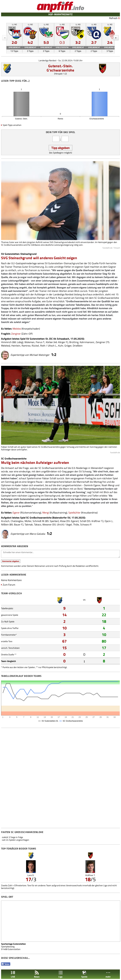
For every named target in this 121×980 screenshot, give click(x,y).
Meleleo (17, 329)
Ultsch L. (52, 346)
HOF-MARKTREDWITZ (60, 14)
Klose (63, 521)
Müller (28, 521)
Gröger (68, 346)
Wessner (47, 524)
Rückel (35, 346)
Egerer (16, 513)
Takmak (29, 524)
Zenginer (16, 334)
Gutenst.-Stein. (60, 66)
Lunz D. (31, 875)
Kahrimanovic (87, 342)
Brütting (74, 342)
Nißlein (5, 524)
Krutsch (5, 521)
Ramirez (26, 346)
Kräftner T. (97, 521)
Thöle (76, 524)
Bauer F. (18, 524)
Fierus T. (40, 342)
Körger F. (63, 342)
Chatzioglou (17, 521)
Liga (60, 974)
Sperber (54, 521)
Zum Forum (9, 585)
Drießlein (78, 346)
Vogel (69, 524)
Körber (49, 342)
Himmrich (6, 342)
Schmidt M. (39, 521)
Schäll (83, 521)
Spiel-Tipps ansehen (12, 125)
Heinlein (16, 346)
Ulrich (60, 524)
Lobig (20, 342)
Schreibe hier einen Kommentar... (60, 554)
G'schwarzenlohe (60, 70)
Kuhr (61, 346)
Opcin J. (109, 521)
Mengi (46, 513)
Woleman (29, 342)
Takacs (38, 524)
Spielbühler (74, 513)
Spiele (84, 974)
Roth (43, 346)
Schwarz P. (86, 524)
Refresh (113, 18)
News (37, 974)
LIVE (13, 974)
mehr (108, 974)
